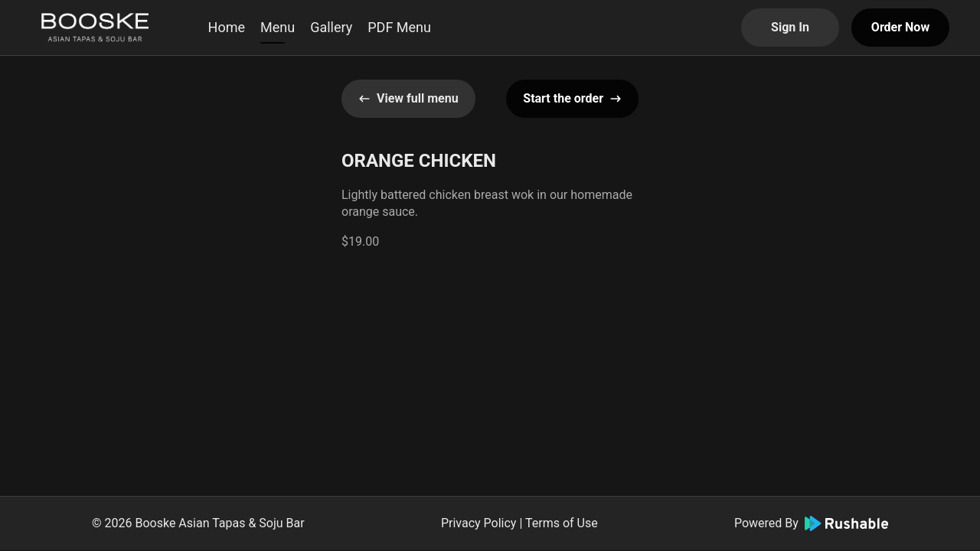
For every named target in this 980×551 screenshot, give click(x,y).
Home (227, 27)
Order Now (900, 27)
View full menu (408, 98)
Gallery (331, 27)
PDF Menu (399, 27)
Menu (278, 27)
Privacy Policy (479, 523)
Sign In (790, 27)
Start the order (572, 98)
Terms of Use (562, 523)
